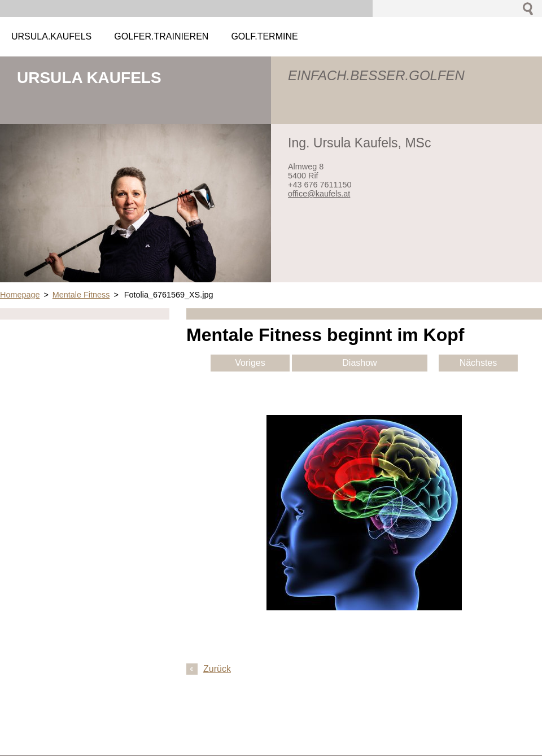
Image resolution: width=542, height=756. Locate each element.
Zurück (217, 669)
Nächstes (478, 363)
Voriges (250, 363)
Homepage (20, 295)
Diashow (359, 363)
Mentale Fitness (81, 295)
